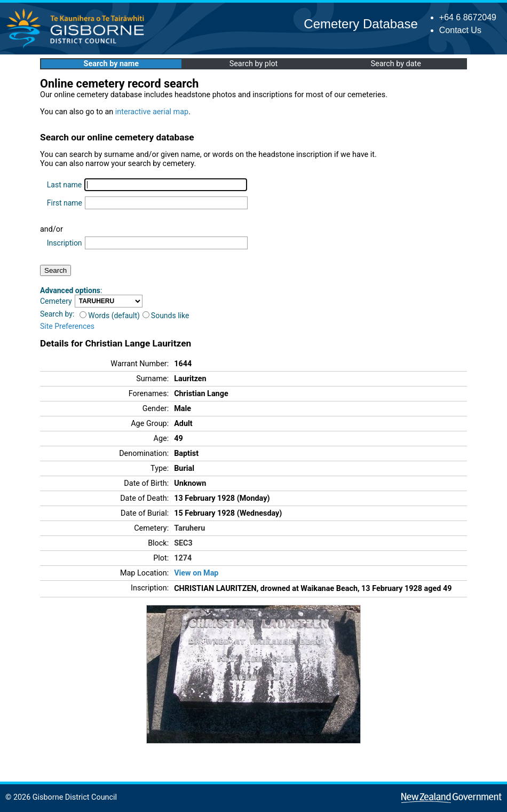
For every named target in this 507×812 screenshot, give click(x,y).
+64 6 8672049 (468, 17)
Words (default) (110, 316)
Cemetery (56, 301)
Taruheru (189, 528)
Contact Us (460, 30)
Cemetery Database (361, 24)
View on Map (196, 573)
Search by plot (254, 64)
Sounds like (166, 316)
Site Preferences (67, 326)
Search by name (111, 64)
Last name (64, 185)
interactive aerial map (152, 112)
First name (65, 203)
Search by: (57, 314)
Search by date (395, 64)
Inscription (65, 243)
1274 (183, 558)
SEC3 (183, 543)
